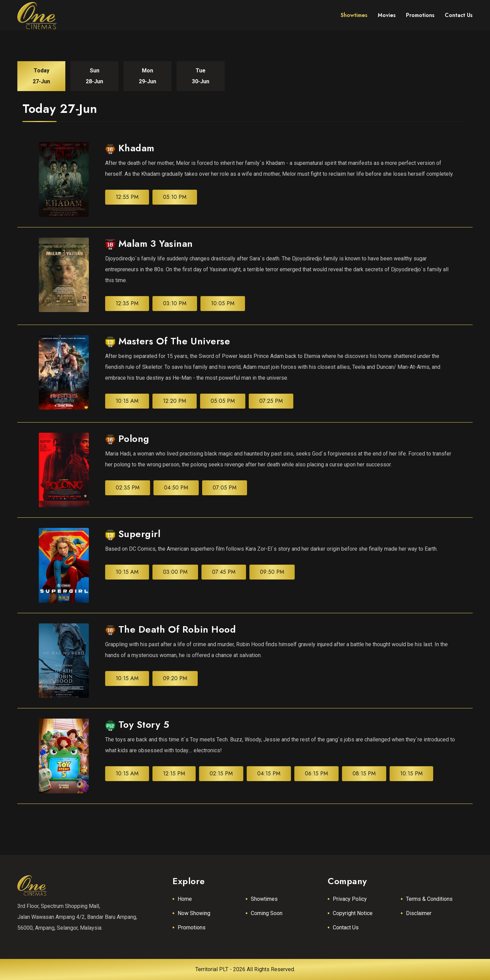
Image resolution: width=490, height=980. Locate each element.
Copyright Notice (353, 913)
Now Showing (194, 913)
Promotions (192, 927)
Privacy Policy (350, 899)
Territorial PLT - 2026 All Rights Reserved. (245, 969)
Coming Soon (267, 913)
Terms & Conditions (429, 899)
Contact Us (346, 927)
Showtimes (264, 899)
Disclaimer (419, 913)
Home (185, 899)
